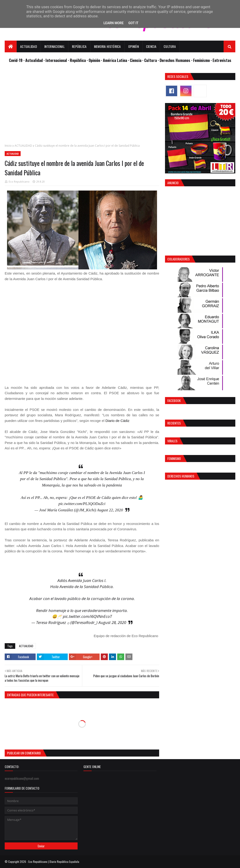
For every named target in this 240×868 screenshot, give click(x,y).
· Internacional (56, 60)
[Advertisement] (82, 106)
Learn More (113, 23)
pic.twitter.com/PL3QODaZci (82, 504)
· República (77, 60)
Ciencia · (137, 60)
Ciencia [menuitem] (151, 46)
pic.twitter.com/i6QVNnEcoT (87, 616)
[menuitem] (11, 46)
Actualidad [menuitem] (29, 46)
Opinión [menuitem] (133, 46)
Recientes (174, 423)
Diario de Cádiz (118, 421)
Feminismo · (203, 60)
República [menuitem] (79, 46)
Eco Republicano (19, 182)
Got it (133, 23)
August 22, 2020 (110, 510)
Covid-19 (16, 60)
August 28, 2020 (112, 622)
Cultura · (152, 60)
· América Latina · (115, 60)
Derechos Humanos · (176, 60)
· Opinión (94, 60)
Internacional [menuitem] (54, 46)
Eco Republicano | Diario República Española (54, 862)
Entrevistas (222, 60)
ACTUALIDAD (23, 146)
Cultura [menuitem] (170, 46)
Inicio (8, 146)
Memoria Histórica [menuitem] (107, 46)
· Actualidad (34, 60)
